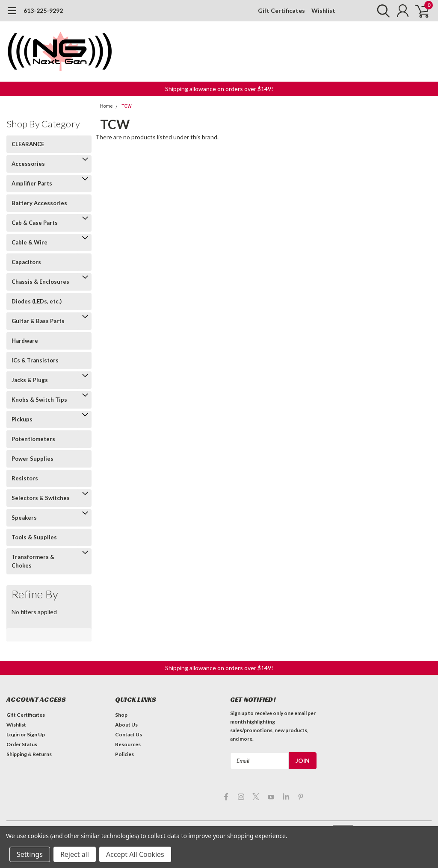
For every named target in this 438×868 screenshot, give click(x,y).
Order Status (22, 744)
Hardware (25, 341)
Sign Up (36, 734)
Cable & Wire (30, 242)
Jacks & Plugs (30, 380)
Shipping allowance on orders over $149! (219, 89)
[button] (219, 89)
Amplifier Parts (32, 183)
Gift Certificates (281, 10)
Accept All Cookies (135, 854)
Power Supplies (33, 459)
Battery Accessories (39, 203)
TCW (126, 106)
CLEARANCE (28, 144)
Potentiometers (33, 439)
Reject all (75, 854)
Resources (128, 744)
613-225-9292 (43, 10)
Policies (124, 754)
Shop (121, 715)
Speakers (24, 518)
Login (13, 734)
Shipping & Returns (29, 754)
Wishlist (323, 10)
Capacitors (26, 262)
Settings (30, 854)
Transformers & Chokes (33, 561)
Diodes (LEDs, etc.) (37, 301)
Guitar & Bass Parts (38, 321)
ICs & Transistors (35, 360)
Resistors (25, 478)
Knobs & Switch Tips (39, 400)
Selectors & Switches (41, 498)
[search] (381, 11)
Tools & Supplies (34, 537)
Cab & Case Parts (35, 223)
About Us (126, 725)
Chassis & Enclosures (40, 282)
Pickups (22, 419)
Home (107, 106)
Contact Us (129, 734)
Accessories (28, 164)
